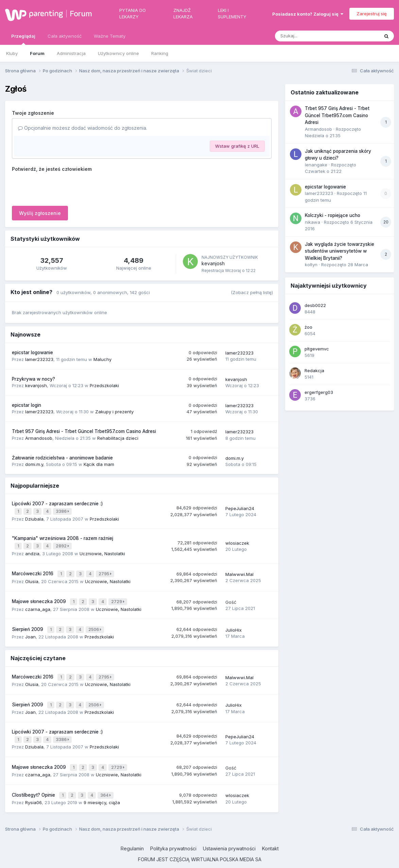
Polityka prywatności (173, 835)
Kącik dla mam (99, 464)
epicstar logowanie (32, 352)
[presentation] (64, 187)
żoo (308, 327)
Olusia (32, 577)
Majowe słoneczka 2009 (40, 597)
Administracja (71, 53)
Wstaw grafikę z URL (237, 146)
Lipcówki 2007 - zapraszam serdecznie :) (57, 504)
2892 (63, 544)
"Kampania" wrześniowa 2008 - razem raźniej (63, 537)
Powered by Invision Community (199, 858)
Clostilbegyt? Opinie (34, 782)
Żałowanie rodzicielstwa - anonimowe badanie (62, 458)
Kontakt (270, 835)
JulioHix (233, 624)
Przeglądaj (23, 39)
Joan (30, 630)
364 (106, 782)
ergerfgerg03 (319, 392)
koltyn (311, 265)
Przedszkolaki (104, 385)
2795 (106, 571)
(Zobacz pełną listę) (252, 292)
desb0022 (315, 305)
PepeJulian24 (240, 508)
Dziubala (34, 518)
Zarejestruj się (372, 14)
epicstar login (27, 405)
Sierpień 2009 (28, 623)
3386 (63, 511)
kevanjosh (213, 263)
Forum (81, 14)
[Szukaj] (310, 36)
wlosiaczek (237, 541)
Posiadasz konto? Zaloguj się (308, 14)
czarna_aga (38, 604)
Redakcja (314, 370)
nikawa (313, 222)
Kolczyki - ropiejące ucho (333, 215)
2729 (118, 597)
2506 (96, 624)
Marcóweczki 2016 (33, 571)
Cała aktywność (65, 36)
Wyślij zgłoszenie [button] (40, 213)
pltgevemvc (317, 349)
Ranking (160, 53)
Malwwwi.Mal (239, 571)
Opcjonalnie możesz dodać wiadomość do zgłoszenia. (83, 128)
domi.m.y (34, 464)
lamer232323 (39, 359)
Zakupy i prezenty (114, 412)
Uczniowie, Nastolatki (102, 551)
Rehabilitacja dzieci (118, 438)
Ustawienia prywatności (229, 835)
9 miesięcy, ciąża (102, 789)
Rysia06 (33, 789)
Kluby (12, 53)
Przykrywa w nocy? (33, 379)
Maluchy (102, 359)
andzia (32, 551)
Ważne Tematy (110, 36)
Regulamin (132, 835)
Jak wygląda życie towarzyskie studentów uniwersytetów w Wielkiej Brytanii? (340, 251)
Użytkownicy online (118, 53)
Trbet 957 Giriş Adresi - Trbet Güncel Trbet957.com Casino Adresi (84, 431)
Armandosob (39, 438)
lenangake (316, 165)
